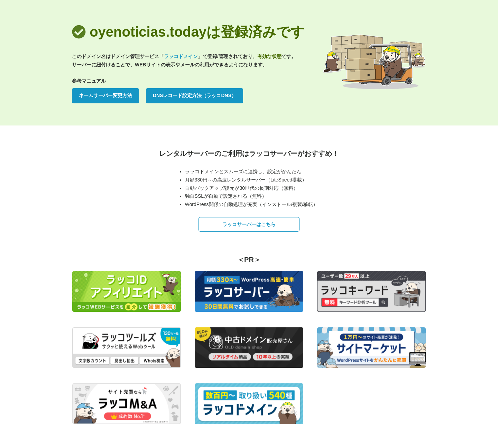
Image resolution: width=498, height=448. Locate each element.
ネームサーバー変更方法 (105, 95)
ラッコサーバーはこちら (249, 224)
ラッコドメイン (181, 56)
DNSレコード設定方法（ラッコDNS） (195, 95)
